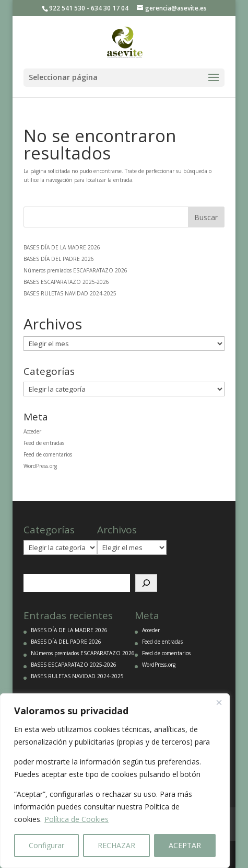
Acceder (32, 431)
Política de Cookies (76, 819)
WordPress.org (40, 466)
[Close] (219, 702)
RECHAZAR (116, 845)
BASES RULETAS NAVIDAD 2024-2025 (70, 293)
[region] (115, 781)
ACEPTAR (185, 845)
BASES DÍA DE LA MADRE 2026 (62, 247)
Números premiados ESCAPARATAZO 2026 (75, 270)
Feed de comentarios (48, 454)
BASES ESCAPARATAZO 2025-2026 (66, 282)
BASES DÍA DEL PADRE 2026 (59, 259)
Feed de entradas (44, 443)
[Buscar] (146, 583)
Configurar (46, 845)
